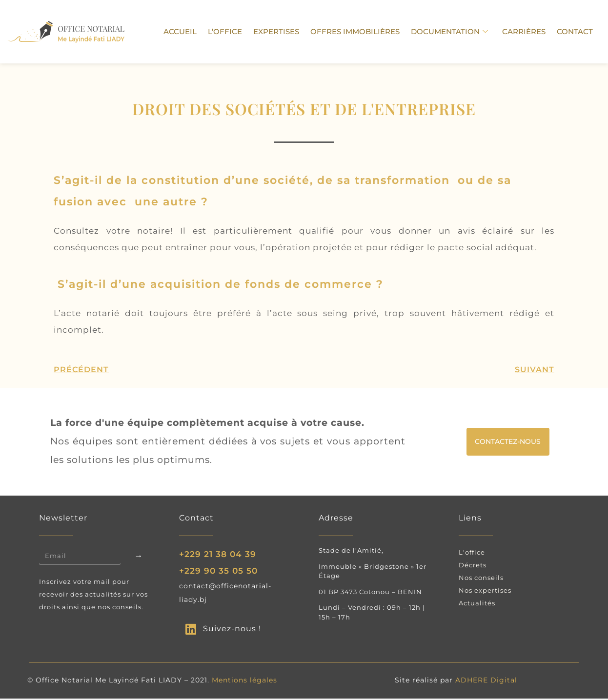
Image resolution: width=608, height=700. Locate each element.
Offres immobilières (360, 31)
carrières (526, 31)
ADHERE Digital (486, 681)
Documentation (453, 32)
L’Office (233, 31)
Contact (576, 31)
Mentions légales (244, 681)
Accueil (190, 31)
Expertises (283, 31)
